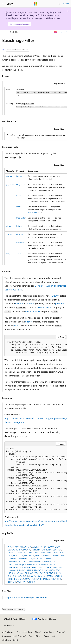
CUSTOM (27, 553)
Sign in (66, 4)
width (30, 303)
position (59, 303)
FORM (46, 556)
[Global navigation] (3, 4)
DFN (48, 553)
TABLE (34, 579)
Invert (19, 195)
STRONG (12, 579)
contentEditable (33, 311)
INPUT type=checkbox (32, 561)
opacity (9, 234)
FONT (38, 556)
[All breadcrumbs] (5, 32)
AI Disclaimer (8, 632)
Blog (37, 632)
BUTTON (35, 550)
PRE (58, 573)
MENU (11, 573)
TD (58, 579)
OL (26, 573)
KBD (21, 570)
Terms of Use (35, 636)
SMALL (41, 576)
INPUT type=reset (28, 567)
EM (20, 556)
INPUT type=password (37, 564)
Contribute (49, 632)
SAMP (32, 576)
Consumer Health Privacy (13, 636)
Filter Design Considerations (34, 597)
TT (9, 582)
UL (19, 582)
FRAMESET (22, 558)
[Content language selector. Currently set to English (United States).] (15, 619)
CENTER (56, 550)
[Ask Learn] (56, 32)
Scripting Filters (12, 597)
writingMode (44, 307)
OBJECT (33, 573)
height (18, 303)
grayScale (10, 184)
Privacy (60, 632)
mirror (8, 226)
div (16, 325)
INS (35, 558)
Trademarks (49, 636)
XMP (31, 582)
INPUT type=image (16, 564)
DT (14, 556)
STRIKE (57, 576)
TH (53, 579)
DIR (54, 553)
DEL (41, 553)
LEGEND (38, 570)
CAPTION (46, 550)
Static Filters (15, 32)
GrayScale (21, 184)
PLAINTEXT (49, 573)
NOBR (19, 573)
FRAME (55, 556)
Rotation (20, 242)
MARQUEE (53, 570)
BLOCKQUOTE (14, 550)
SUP (27, 579)
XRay (8, 254)
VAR (24, 582)
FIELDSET (28, 556)
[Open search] (59, 4)
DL (9, 556)
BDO (50, 547)
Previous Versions (24, 632)
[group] (36, 101)
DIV (60, 553)
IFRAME (11, 558)
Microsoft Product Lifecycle (23, 15)
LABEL (29, 570)
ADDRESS (36, 547)
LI (45, 570)
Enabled (20, 176)
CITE (10, 553)
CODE (17, 553)
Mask (19, 207)
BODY (26, 550)
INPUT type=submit (47, 567)
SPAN (49, 576)
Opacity (20, 234)
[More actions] (66, 32)
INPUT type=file (51, 561)
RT (13, 576)
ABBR (14, 547)
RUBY (20, 576)
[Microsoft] (35, 4)
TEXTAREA (44, 579)
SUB (20, 579)
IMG (41, 558)
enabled (9, 176)
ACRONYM (25, 547)
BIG (56, 547)
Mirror (19, 226)
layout (54, 296)
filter (28, 322)
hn (62, 556)
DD (35, 553)
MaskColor (32, 212)
